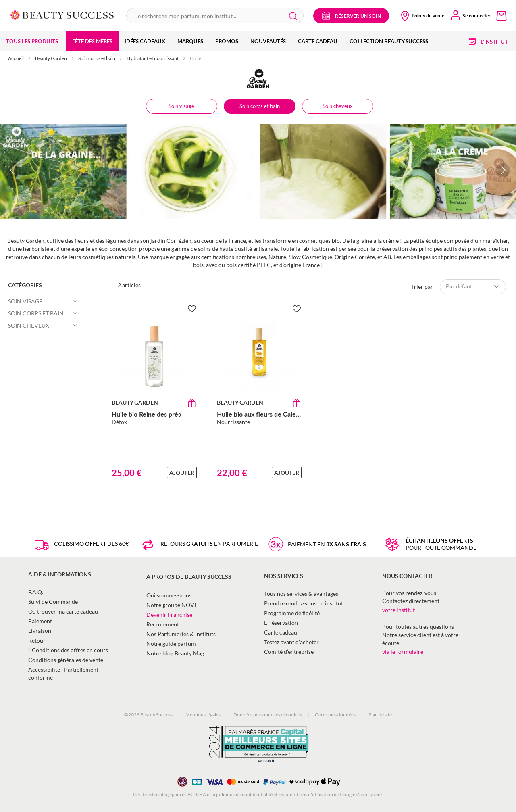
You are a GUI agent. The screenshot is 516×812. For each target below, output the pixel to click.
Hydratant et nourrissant (153, 58)
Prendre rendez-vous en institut (304, 603)
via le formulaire (403, 652)
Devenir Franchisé (169, 615)
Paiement (40, 621)
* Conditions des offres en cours (68, 650)
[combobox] (215, 16)
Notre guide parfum (171, 644)
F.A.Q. (36, 592)
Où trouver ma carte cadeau (63, 611)
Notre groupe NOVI (171, 605)
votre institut (398, 610)
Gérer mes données (335, 715)
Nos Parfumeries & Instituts (181, 634)
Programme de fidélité (292, 613)
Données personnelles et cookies (268, 715)
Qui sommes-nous (169, 595)
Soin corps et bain (97, 58)
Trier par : (423, 286)
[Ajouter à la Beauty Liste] (192, 309)
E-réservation (281, 623)
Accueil (16, 58)
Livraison (40, 631)
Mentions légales (203, 715)
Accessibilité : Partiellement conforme (63, 673)
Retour (37, 640)
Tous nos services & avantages (301, 594)
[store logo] (62, 14)
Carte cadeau (281, 632)
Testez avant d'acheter (291, 642)
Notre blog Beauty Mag (175, 653)
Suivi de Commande (53, 602)
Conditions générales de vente (66, 660)
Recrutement (163, 624)
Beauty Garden (51, 58)
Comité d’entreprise (289, 652)
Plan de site (380, 715)
